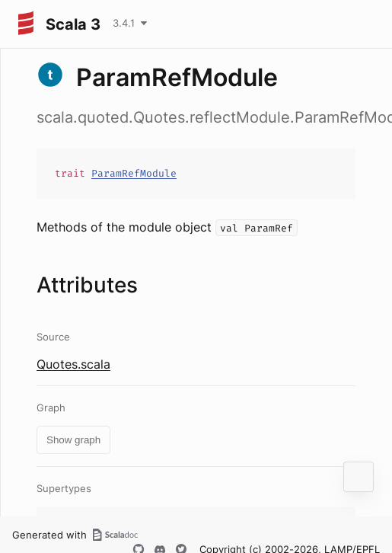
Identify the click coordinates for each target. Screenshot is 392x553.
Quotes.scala (73, 364)
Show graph (73, 440)
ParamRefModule (134, 173)
